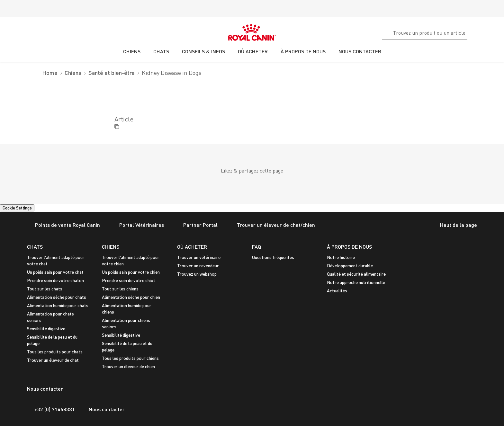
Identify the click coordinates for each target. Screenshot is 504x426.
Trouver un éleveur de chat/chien (272, 225)
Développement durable (350, 266)
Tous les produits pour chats (55, 352)
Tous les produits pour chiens (130, 358)
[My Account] (496, 32)
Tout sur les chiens (120, 289)
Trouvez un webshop (197, 274)
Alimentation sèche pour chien (131, 297)
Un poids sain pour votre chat (55, 272)
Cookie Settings (17, 208)
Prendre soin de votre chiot (129, 280)
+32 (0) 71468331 (51, 409)
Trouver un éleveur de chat (53, 360)
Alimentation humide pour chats (58, 305)
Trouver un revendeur (198, 266)
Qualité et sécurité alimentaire (356, 274)
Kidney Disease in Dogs (172, 73)
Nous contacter (103, 409)
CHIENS (111, 247)
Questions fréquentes (273, 257)
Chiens (73, 73)
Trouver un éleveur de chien (128, 366)
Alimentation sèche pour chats (57, 297)
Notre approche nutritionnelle (356, 282)
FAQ (256, 247)
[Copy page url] (117, 127)
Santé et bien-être (112, 73)
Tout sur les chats (45, 289)
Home (50, 73)
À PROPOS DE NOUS (349, 247)
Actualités (337, 291)
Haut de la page (454, 226)
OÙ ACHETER (192, 247)
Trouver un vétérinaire (199, 257)
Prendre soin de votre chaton (55, 280)
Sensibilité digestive (46, 328)
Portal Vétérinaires (138, 225)
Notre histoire (341, 257)
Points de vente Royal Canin (63, 225)
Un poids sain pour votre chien (131, 272)
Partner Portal (196, 225)
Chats (35, 247)
